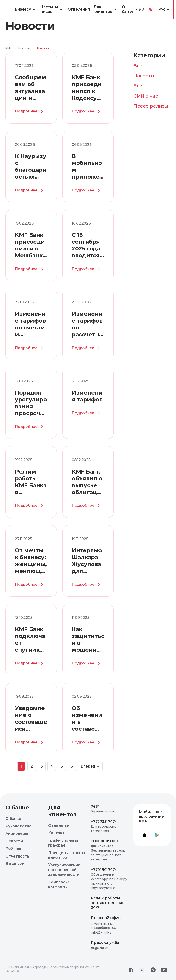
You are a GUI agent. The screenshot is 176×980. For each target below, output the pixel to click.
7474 (95, 807)
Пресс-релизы (151, 106)
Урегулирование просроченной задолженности (64, 870)
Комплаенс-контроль (60, 885)
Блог (139, 86)
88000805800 (104, 841)
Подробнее (30, 112)
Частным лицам (52, 9)
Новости (24, 48)
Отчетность (17, 856)
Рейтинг (14, 849)
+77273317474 (104, 822)
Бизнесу (26, 9)
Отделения (79, 9)
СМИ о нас (146, 96)
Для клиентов (106, 9)
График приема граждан (63, 843)
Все (138, 66)
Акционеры (17, 834)
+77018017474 (104, 870)
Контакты (58, 833)
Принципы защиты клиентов (66, 855)
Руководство (18, 826)
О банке (131, 9)
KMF (8, 48)
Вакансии (15, 864)
